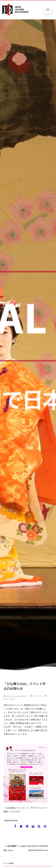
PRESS (12, 699)
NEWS (6, 699)
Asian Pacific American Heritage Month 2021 (37, 850)
